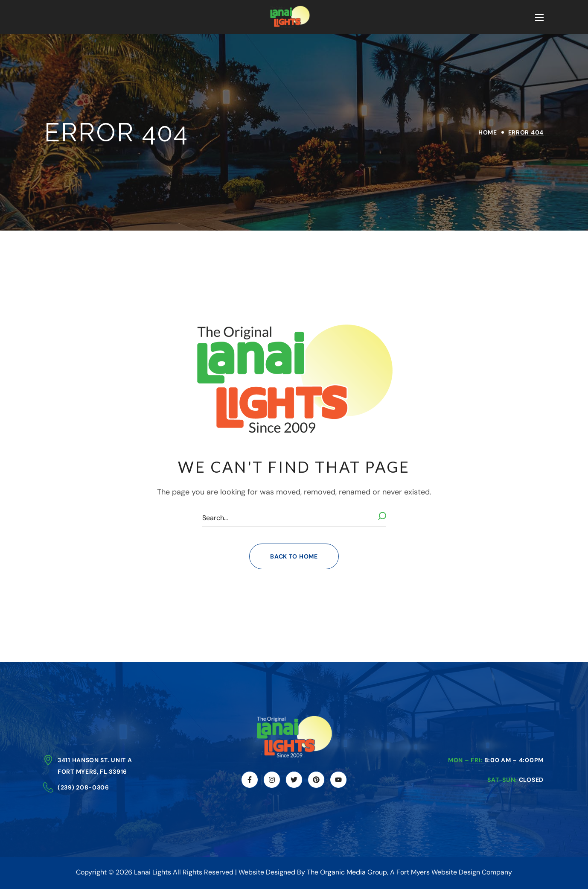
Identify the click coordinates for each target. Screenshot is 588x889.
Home (488, 132)
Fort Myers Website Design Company (454, 872)
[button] (294, 556)
